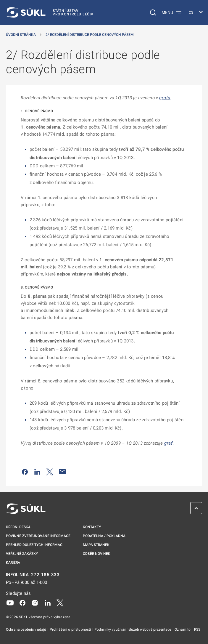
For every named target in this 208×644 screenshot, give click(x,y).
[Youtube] (10, 603)
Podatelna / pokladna (104, 536)
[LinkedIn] (48, 603)
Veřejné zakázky (22, 554)
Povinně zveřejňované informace (38, 536)
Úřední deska (18, 527)
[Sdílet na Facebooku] (25, 472)
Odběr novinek (97, 554)
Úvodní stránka (21, 35)
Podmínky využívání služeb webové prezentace (133, 629)
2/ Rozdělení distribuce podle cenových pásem (90, 35)
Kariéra (13, 563)
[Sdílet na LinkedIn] (37, 472)
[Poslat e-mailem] (62, 472)
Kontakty (92, 527)
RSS (197, 629)
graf (169, 443)
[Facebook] (22, 603)
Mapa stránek (96, 545)
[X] (60, 603)
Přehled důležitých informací (35, 545)
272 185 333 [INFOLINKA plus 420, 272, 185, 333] (45, 575)
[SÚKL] (50, 12)
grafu (165, 98)
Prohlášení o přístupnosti (71, 629)
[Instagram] (35, 603)
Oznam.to (183, 629)
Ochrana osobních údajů (26, 629)
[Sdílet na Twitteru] (50, 472)
